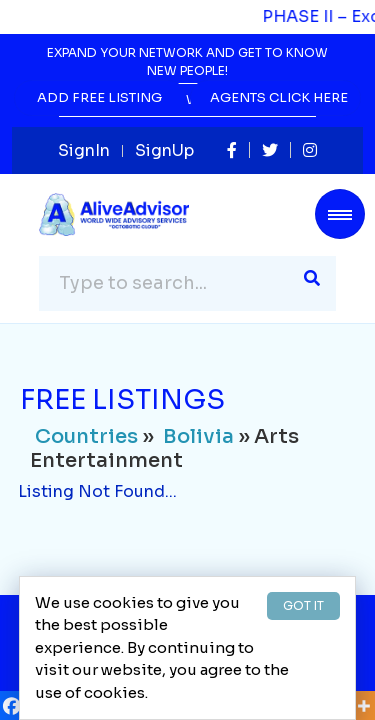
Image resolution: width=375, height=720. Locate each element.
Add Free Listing (99, 97)
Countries (86, 436)
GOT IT (303, 605)
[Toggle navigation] (340, 214)
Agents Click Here (279, 97)
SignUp (164, 150)
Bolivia (198, 436)
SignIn (84, 150)
